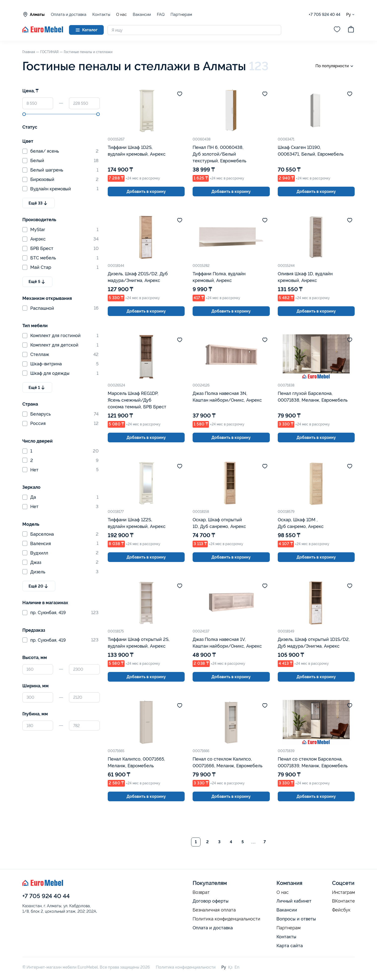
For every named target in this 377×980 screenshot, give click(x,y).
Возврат (201, 892)
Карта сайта (290, 946)
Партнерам (181, 15)
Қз (230, 967)
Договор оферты (211, 901)
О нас (121, 15)
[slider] (24, 114)
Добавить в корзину (146, 192)
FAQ (161, 15)
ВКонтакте (343, 901)
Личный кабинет (294, 901)
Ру (351, 15)
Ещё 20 (39, 586)
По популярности (335, 66)
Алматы (34, 14)
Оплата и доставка (69, 15)
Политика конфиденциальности (226, 919)
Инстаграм (343, 892)
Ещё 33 (38, 203)
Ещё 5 (37, 282)
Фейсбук (341, 910)
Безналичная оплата (214, 910)
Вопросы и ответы (296, 919)
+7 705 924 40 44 (325, 15)
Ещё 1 (37, 387)
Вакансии (142, 15)
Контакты (101, 15)
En (237, 967)
